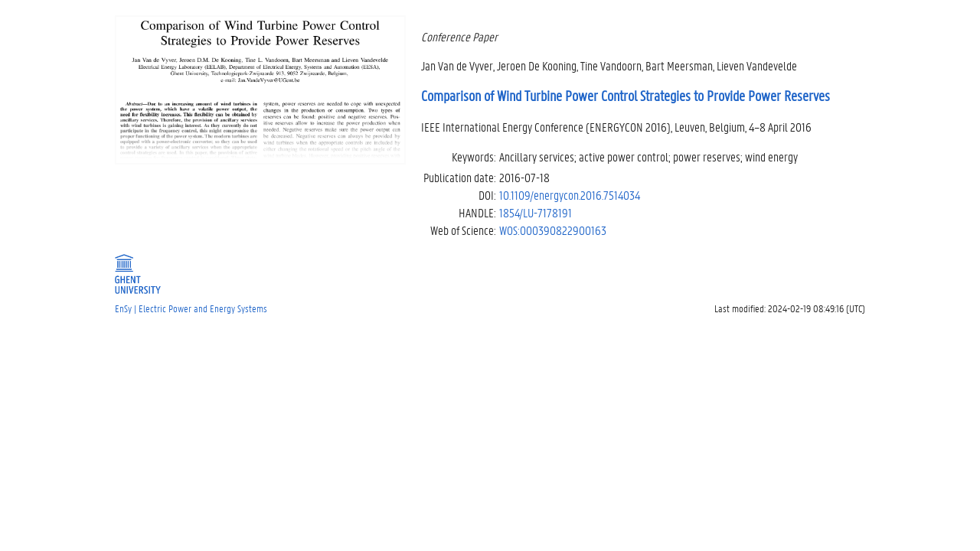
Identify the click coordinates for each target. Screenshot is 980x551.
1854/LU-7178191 (536, 212)
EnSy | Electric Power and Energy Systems (191, 308)
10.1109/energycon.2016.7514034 (570, 195)
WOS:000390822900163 (553, 230)
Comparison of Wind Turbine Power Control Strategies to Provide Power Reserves (626, 96)
